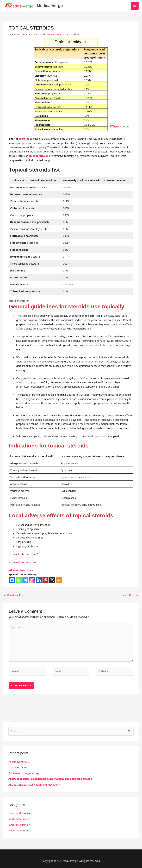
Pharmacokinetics (18, 761)
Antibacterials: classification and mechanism (33, 783)
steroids (24, 139)
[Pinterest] (45, 580)
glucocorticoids (39, 156)
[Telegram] (25, 580)
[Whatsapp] (19, 580)
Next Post (131, 595)
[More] (59, 580)
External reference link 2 (23, 563)
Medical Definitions (19, 817)
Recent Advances (18, 829)
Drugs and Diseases (43, 35)
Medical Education (66, 35)
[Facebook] (12, 580)
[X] (52, 580)
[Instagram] (32, 580)
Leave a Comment (19, 35)
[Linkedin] (39, 580)
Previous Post (13, 595)
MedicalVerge (53, 6)
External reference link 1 (23, 554)
